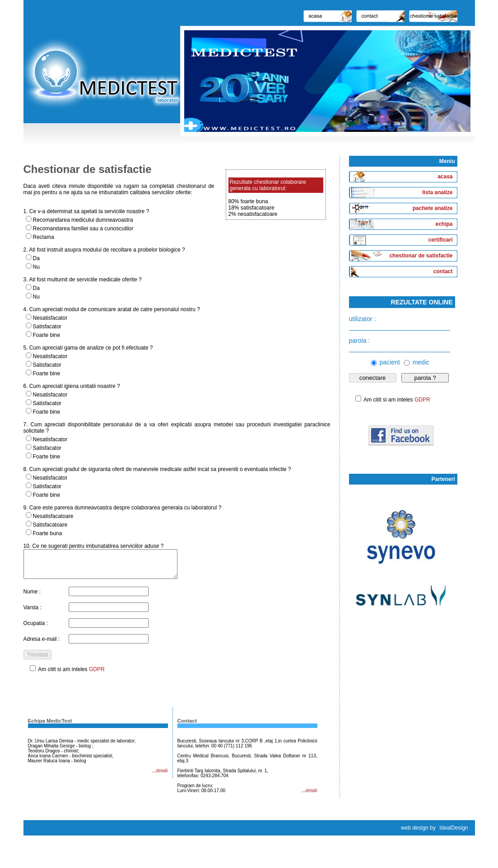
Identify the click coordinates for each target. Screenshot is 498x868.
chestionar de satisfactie (421, 256)
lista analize (437, 192)
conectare (373, 378)
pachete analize (433, 208)
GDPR (97, 675)
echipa (444, 224)
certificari (440, 240)
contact (443, 271)
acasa (445, 177)
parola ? (425, 378)
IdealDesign (454, 833)
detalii (162, 776)
